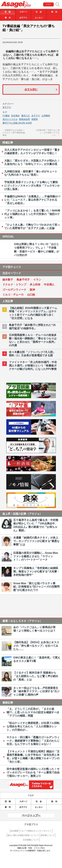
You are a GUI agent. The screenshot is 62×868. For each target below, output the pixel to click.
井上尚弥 (35, 285)
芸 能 (8, 12)
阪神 (32, 290)
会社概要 (14, 831)
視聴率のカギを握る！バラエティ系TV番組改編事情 (14, 133)
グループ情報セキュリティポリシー (36, 831)
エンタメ (39, 18)
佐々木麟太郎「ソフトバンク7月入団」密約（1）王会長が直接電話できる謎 (32, 354)
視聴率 (35, 119)
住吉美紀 (15, 116)
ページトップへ (31, 815)
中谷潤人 (49, 285)
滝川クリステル (10, 119)
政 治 (54, 12)
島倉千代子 (23, 280)
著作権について (48, 835)
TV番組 (6, 116)
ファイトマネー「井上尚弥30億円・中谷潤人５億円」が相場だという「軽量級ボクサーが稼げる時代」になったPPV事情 (33, 366)
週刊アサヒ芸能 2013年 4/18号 (17, 123)
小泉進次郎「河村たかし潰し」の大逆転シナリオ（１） (48, 133)
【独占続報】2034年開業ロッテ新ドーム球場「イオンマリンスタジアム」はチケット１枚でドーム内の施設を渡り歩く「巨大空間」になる (33, 313)
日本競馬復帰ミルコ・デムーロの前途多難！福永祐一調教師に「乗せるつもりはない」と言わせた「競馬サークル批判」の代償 (33, 340)
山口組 (31, 295)
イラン (37, 280)
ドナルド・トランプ (14, 285)
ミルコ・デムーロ (13, 295)
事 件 (8, 18)
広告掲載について (31, 840)
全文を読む (31, 89)
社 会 (39, 12)
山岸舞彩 (46, 116)
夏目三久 (26, 116)
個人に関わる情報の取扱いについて (23, 835)
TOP (49, 4)
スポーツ (23, 12)
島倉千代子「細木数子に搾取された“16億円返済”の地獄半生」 (32, 327)
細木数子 (8, 280)
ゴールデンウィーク (14, 290)
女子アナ (23, 18)
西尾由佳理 (24, 119)
